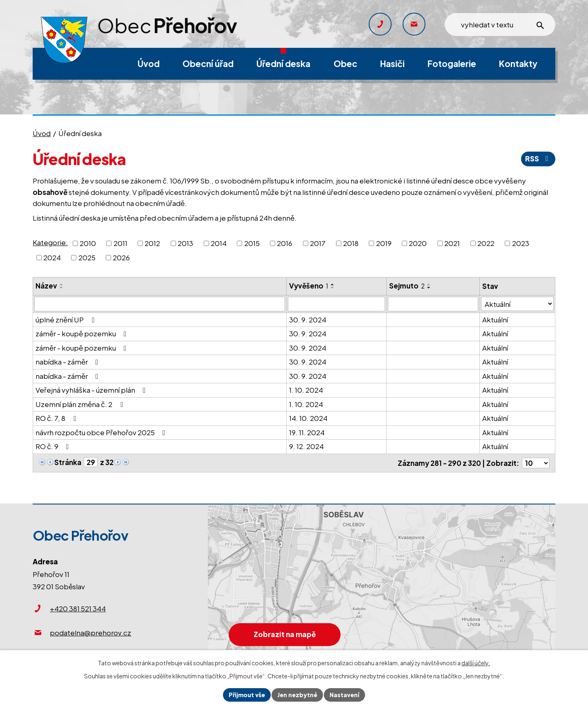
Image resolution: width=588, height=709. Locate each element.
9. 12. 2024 (306, 446)
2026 (121, 257)
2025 (87, 257)
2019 (384, 243)
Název (46, 286)
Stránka (68, 462)
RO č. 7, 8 (57, 418)
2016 (285, 243)
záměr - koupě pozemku (82, 333)
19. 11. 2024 (307, 432)
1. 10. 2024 (306, 390)
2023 (521, 243)
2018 (351, 243)
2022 (486, 243)
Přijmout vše (247, 695)
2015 (252, 243)
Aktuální (495, 320)
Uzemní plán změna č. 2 (81, 404)
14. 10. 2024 (308, 418)
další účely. (476, 663)
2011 (120, 243)
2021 (452, 243)
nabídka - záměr (68, 362)
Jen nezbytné (297, 695)
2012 (152, 243)
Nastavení (344, 695)
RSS (538, 159)
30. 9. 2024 (308, 320)
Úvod (42, 133)
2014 (219, 243)
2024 (52, 257)
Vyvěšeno (309, 286)
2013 (185, 243)
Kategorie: (50, 242)
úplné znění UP (66, 320)
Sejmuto (407, 286)
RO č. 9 (54, 446)
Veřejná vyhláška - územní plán (92, 390)
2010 (88, 243)
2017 (318, 243)
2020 (418, 243)
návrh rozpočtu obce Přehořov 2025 (102, 432)
